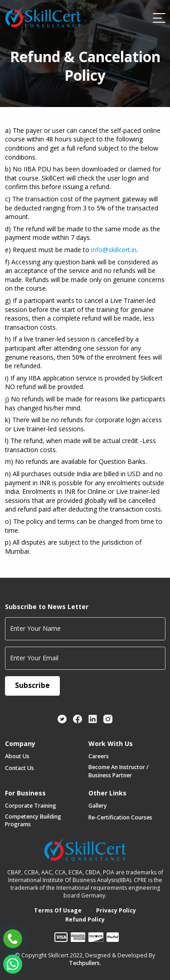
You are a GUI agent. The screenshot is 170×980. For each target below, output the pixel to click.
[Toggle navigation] (159, 18)
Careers (99, 756)
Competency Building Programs (33, 820)
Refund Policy (85, 919)
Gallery (98, 806)
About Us (17, 756)
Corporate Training (31, 806)
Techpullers (84, 963)
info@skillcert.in (114, 250)
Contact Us (19, 768)
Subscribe (32, 685)
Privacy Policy (116, 910)
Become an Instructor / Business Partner (119, 771)
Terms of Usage (58, 910)
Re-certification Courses (120, 817)
